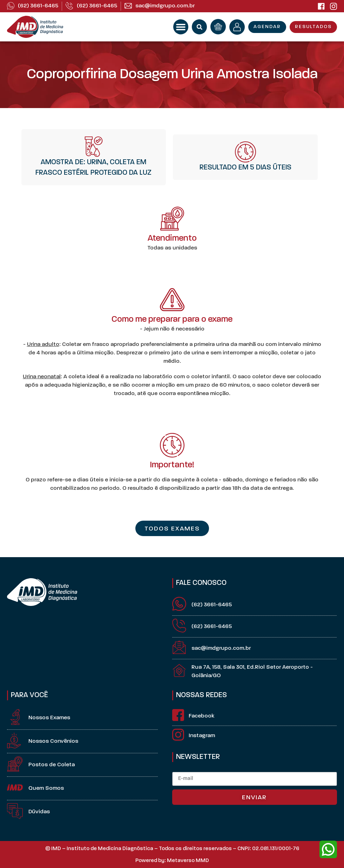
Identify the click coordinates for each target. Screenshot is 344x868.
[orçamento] (218, 27)
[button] (181, 27)
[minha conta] (237, 27)
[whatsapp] (328, 849)
